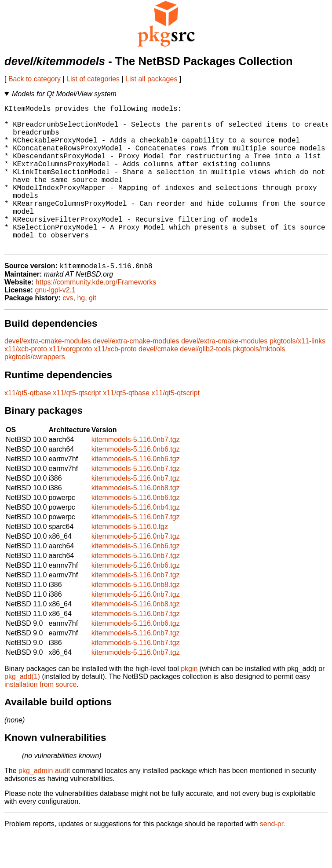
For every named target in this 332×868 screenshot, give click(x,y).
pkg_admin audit (44, 804)
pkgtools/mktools (259, 382)
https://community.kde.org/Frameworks (96, 315)
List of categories (93, 79)
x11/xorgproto (70, 382)
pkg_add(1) (22, 709)
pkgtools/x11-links (297, 374)
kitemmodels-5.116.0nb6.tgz (136, 482)
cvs (68, 331)
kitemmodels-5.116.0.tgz (130, 560)
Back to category (35, 79)
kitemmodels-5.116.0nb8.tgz (136, 521)
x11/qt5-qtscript (77, 426)
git (93, 331)
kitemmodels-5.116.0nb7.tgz (136, 472)
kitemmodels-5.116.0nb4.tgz (136, 540)
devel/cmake (158, 382)
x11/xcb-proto (26, 382)
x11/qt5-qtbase (28, 426)
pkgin (189, 702)
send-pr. (273, 857)
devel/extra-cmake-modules (48, 374)
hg (81, 331)
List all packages (151, 79)
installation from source (41, 717)
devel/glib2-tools (205, 382)
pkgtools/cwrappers (35, 390)
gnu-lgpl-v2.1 (55, 323)
